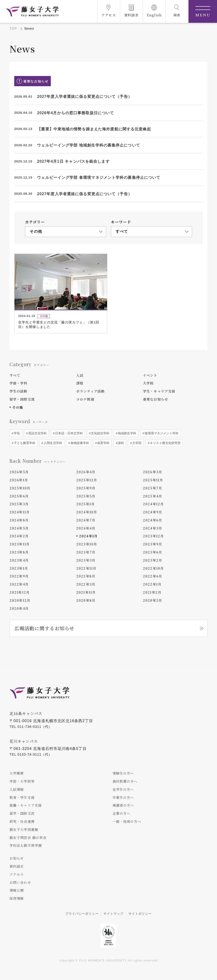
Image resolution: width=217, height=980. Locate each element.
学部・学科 (19, 383)
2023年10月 (87, 544)
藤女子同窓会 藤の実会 (28, 838)
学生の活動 (19, 391)
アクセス (17, 874)
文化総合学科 (100, 433)
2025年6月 (19, 496)
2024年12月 (153, 504)
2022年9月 (19, 576)
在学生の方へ (123, 789)
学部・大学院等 (22, 781)
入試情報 (17, 789)
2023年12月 (153, 536)
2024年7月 (86, 520)
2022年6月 (153, 576)
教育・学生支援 (22, 797)
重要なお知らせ (156, 399)
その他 (18, 407)
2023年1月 (19, 568)
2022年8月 (86, 576)
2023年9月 (153, 544)
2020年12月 (20, 600)
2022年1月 (152, 584)
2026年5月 (19, 472)
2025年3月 (19, 504)
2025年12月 (87, 480)
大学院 (148, 383)
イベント (150, 375)
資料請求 (17, 866)
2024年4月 (86, 528)
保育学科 (103, 443)
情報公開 (17, 890)
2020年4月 (19, 608)
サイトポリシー (140, 914)
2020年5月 (153, 600)
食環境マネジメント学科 (161, 433)
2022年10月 (153, 568)
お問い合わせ (20, 882)
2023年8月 (19, 552)
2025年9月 (86, 488)
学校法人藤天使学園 (26, 846)
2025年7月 (153, 488)
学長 (16, 433)
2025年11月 (153, 480)
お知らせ (17, 858)
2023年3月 (86, 560)
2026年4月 (86, 472)
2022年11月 (86, 568)
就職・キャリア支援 (26, 805)
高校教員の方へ (125, 781)
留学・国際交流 (22, 399)
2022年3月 (86, 584)
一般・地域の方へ (127, 821)
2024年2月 (19, 536)
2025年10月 (20, 488)
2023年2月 (153, 560)
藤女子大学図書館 (24, 829)
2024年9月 (153, 512)
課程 (80, 383)
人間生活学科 (52, 443)
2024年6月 (153, 520)
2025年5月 (86, 496)
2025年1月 (85, 504)
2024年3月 (153, 528)
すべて (15, 375)
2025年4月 (153, 496)
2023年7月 (86, 552)
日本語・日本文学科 (68, 433)
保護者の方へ (123, 805)
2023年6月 (153, 552)
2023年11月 (20, 544)
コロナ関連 (85, 399)
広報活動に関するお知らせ (44, 628)
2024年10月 (87, 512)
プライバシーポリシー (82, 914)
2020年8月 (86, 600)
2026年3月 (153, 472)
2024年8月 (19, 520)
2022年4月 (19, 584)
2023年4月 (19, 560)
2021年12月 (20, 592)
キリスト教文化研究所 (165, 443)
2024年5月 (19, 528)
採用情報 (17, 898)
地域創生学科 (127, 433)
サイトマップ (114, 914)
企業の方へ (122, 813)
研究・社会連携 (22, 821)
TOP (13, 28)
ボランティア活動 (90, 391)
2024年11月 (20, 512)
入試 (80, 375)
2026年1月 (19, 480)
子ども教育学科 (24, 443)
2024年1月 (88, 536)
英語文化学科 (37, 433)
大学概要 (17, 773)
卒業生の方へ (123, 797)
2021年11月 (86, 592)
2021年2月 (152, 592)
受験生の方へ (123, 773)
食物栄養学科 (79, 443)
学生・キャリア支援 (159, 391)
